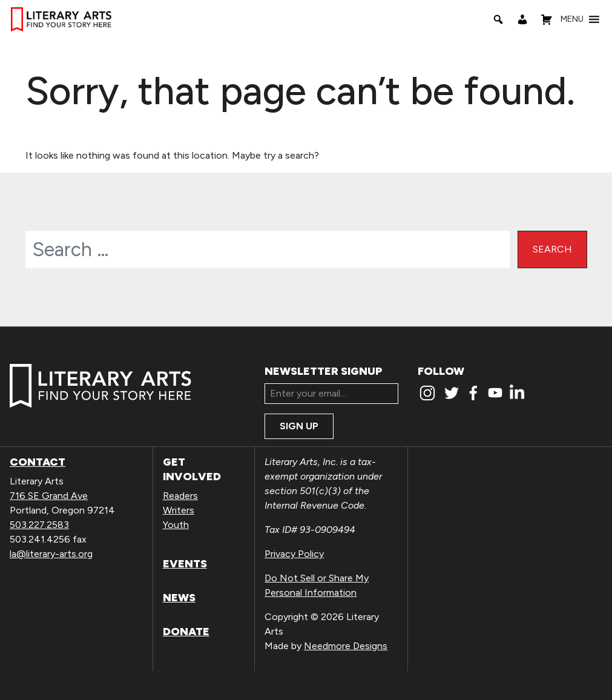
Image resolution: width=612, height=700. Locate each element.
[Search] (498, 19)
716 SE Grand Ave (49, 496)
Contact (38, 462)
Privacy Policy (294, 554)
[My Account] (522, 19)
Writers (179, 510)
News (179, 598)
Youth (176, 525)
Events (185, 564)
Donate (186, 632)
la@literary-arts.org (51, 554)
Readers (180, 496)
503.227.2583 (39, 525)
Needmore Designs (346, 646)
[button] (572, 19)
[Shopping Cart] (547, 19)
